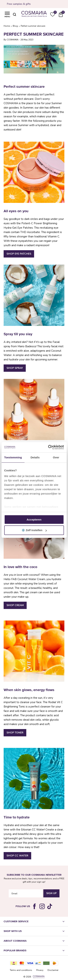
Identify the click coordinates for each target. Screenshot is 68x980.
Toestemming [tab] (13, 457)
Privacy (40, 970)
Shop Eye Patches (19, 254)
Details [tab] (35, 457)
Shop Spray (15, 368)
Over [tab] (56, 457)
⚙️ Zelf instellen (34, 530)
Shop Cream (15, 605)
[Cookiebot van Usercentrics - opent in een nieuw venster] (48, 447)
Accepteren (34, 520)
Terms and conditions (21, 970)
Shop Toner (15, 733)
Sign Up (51, 893)
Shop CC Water (17, 856)
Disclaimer (53, 970)
